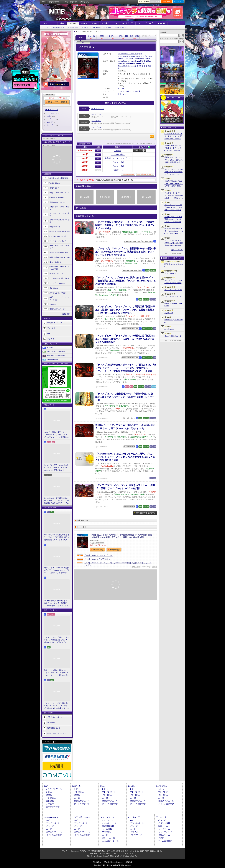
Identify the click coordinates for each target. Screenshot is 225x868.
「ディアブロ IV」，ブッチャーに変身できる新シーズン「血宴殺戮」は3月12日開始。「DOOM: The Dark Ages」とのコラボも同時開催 (126, 281)
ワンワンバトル (170, 273)
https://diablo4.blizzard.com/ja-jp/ (130, 54)
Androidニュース (109, 823)
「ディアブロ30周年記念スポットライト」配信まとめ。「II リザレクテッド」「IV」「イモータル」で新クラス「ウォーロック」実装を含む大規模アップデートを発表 (126, 368)
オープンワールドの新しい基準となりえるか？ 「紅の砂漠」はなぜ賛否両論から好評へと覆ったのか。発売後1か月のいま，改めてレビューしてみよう (57, 537)
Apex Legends (169, 329)
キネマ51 (53, 304)
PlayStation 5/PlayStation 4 (56, 356)
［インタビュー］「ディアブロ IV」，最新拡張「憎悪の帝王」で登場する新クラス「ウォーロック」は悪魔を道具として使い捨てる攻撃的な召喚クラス (125, 310)
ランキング (178, 2)
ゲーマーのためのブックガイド (59, 247)
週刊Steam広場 (55, 227)
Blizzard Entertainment (126, 61)
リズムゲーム (164, 835)
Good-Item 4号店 (118, 154)
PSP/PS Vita (161, 786)
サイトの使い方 (71, 2)
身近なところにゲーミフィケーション (59, 298)
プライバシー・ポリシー (113, 862)
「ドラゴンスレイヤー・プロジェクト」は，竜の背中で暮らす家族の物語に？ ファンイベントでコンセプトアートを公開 (174, 243)
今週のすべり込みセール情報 (59, 221)
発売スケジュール (82, 801)
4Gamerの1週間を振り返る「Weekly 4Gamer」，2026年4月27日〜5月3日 (174, 231)
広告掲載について (54, 728)
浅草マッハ (118, 170)
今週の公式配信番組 (57, 197)
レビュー (45, 27)
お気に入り (155, 2)
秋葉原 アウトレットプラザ (118, 158)
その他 (161, 838)
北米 (120, 94)
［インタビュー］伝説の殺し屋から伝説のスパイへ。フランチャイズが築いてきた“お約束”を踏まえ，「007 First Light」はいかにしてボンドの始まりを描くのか (57, 706)
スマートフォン (107, 817)
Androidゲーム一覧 (110, 841)
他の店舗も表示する (146, 174)
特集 (49, 116)
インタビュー (73, 27)
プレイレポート (58, 27)
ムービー (85, 27)
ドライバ (50, 339)
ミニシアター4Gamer (57, 283)
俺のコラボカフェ (56, 262)
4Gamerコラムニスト (57, 273)
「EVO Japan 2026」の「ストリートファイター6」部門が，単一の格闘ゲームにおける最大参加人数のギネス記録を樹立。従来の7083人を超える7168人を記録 (174, 148)
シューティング (165, 832)
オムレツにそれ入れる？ (174, 336)
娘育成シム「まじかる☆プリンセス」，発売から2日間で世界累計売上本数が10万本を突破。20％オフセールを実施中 (174, 160)
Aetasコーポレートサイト (56, 733)
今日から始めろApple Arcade (60, 257)
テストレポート (137, 823)
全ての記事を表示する (146, 513)
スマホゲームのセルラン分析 (59, 214)
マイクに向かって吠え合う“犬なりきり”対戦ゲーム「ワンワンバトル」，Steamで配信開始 (174, 172)
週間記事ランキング (55, 323)
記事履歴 (167, 2)
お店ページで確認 (85, 150)
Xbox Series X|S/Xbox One (56, 352)
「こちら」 (126, 853)
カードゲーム (164, 829)
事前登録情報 (108, 826)
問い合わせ (85, 2)
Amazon (118, 151)
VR (116, 23)
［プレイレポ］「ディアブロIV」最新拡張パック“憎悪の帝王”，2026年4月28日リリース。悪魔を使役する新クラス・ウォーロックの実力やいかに (126, 252)
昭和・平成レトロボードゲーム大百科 (59, 268)
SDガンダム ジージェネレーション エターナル (173, 282)
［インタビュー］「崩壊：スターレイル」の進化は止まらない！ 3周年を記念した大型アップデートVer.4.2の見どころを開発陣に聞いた (57, 640)
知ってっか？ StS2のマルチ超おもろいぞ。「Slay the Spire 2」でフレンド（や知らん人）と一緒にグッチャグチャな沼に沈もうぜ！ (57, 570)
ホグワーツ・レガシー (173, 296)
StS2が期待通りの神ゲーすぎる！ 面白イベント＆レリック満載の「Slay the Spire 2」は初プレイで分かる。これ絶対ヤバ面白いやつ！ (57, 603)
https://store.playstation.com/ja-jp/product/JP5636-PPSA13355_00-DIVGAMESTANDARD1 (135, 57)
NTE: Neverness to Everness (174, 265)
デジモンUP (169, 313)
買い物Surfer (54, 288)
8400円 (85, 162)
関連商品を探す (129, 174)
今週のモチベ (54, 188)
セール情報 (107, 829)
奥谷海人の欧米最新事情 (59, 178)
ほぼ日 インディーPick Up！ (60, 231)
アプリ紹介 (107, 832)
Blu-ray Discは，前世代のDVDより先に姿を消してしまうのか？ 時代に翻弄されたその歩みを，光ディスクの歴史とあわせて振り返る (57, 501)
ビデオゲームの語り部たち (59, 278)
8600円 (85, 166)
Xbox (62, 23)
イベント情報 (164, 823)
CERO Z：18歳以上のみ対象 (129, 91)
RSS (43, 2)
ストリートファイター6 (173, 290)
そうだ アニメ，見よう (58, 241)
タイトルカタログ (82, 804)
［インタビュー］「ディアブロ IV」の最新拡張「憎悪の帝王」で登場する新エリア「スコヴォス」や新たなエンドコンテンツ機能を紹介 (125, 339)
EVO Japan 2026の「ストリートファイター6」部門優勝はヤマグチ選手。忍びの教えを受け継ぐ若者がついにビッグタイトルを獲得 (174, 136)
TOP (46, 23)
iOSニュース (108, 820)
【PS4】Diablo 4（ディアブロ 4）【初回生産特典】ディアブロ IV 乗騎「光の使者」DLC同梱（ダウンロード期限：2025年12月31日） (121, 536)
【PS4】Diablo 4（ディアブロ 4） (98, 555)
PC (54, 23)
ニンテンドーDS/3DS (81, 817)
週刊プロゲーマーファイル (59, 193)
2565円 (85, 154)
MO (124, 88)
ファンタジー (128, 94)
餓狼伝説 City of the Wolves (174, 321)
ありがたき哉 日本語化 (58, 293)
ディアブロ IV (98, 109)
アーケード (161, 817)
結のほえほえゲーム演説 (59, 252)
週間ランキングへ (177, 250)
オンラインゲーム (54, 789)
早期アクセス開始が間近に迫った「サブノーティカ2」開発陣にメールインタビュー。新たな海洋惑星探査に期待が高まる (57, 673)
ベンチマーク (136, 835)
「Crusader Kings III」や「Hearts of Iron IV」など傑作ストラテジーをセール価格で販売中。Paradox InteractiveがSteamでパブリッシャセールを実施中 (174, 207)
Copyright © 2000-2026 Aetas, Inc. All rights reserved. (112, 865)
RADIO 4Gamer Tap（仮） (59, 236)
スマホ (94, 23)
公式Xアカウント (55, 2)
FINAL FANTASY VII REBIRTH (173, 305)
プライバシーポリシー (55, 717)
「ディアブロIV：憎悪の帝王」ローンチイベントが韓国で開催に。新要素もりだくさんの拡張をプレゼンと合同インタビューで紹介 (125, 225)
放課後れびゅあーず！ (58, 309)
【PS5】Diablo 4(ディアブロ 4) (97, 559)
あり (98, 154)
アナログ (149, 23)
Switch (84, 23)
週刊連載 (50, 801)
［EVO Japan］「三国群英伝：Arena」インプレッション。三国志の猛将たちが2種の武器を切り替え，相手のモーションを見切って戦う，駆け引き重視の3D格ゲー (174, 219)
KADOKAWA (123, 63)
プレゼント (51, 328)
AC (139, 23)
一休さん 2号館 (118, 162)
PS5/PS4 (73, 24)
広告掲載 (129, 862)
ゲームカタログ (121, 27)
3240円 (85, 170)
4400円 (85, 158)
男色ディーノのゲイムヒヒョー (59, 208)
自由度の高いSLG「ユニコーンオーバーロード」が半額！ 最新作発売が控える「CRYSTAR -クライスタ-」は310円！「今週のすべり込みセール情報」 (174, 184)
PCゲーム (50, 348)
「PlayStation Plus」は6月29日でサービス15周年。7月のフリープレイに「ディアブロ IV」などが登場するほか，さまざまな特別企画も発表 (125, 457)
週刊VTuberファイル (57, 202)
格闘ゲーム (163, 826)
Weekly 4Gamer (55, 183)
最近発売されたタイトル (102, 27)
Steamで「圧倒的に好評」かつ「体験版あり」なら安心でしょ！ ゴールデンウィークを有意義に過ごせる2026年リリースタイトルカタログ (57, 435)
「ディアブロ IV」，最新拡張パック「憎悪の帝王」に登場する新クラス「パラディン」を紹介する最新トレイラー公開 (125, 397)
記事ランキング (53, 807)
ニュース (51, 113)
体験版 (50, 122)
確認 (98, 150)
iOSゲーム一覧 (109, 838)
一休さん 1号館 (118, 166)
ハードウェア (127, 23)
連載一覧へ (67, 314)
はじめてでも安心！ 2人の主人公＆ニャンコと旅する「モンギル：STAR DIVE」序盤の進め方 (57, 468)
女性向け (106, 23)
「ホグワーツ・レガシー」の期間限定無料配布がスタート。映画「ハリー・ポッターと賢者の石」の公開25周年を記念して (174, 196)
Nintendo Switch (52, 360)
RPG (119, 88)
